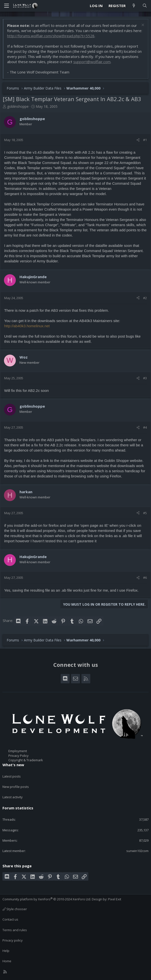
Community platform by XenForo (47, 899)
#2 (145, 298)
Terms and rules (15, 930)
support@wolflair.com (92, 62)
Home (7, 961)
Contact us (10, 919)
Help (6, 951)
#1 (145, 140)
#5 (145, 513)
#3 (145, 378)
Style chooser (15, 909)
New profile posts (16, 787)
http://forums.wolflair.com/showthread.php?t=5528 (51, 36)
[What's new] (134, 6)
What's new (13, 765)
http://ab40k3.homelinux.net (27, 326)
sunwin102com (137, 851)
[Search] (145, 6)
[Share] (138, 140)
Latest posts (12, 776)
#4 (145, 427)
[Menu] (6, 6)
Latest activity (13, 797)
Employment (18, 751)
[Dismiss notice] (142, 26)
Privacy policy (13, 940)
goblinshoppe (18, 106)
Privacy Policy (19, 756)
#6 (145, 578)
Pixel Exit (115, 899)
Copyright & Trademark (26, 760)
